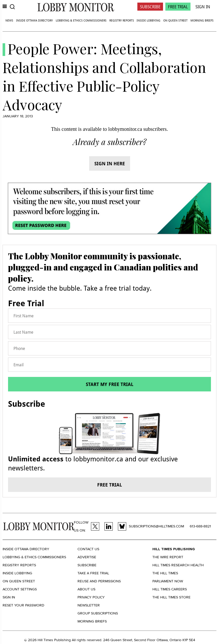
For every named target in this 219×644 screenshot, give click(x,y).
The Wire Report (168, 557)
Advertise (87, 557)
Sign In (203, 7)
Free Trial (178, 7)
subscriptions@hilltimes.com (156, 526)
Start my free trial (110, 384)
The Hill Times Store (171, 597)
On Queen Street (175, 20)
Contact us (88, 549)
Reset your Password (23, 605)
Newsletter (89, 605)
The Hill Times (165, 573)
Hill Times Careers (170, 589)
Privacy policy (91, 597)
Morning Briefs (202, 20)
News (9, 20)
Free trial (110, 485)
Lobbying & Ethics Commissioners (81, 20)
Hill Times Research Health (178, 565)
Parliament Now (168, 581)
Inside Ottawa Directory (34, 20)
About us (86, 589)
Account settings (20, 589)
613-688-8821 (200, 526)
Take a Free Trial (93, 573)
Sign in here (110, 163)
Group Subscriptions (98, 613)
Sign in (9, 597)
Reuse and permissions (99, 581)
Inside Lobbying (149, 20)
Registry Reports (122, 20)
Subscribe (150, 7)
